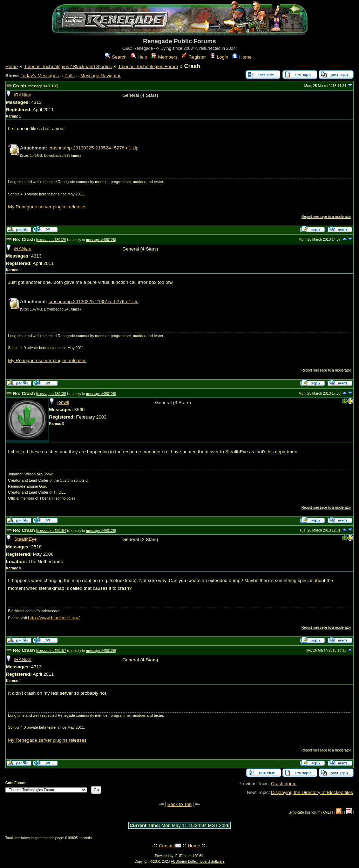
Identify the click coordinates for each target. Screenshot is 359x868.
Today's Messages (39, 76)
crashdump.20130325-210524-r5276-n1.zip (93, 148)
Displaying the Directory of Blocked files (312, 792)
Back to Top (179, 804)
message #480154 (52, 531)
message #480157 (52, 651)
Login (219, 57)
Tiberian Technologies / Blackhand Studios (68, 66)
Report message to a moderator (326, 217)
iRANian (23, 95)
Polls (70, 76)
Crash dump (284, 784)
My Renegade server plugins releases (47, 207)
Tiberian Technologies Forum (148, 66)
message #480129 (52, 240)
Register (194, 57)
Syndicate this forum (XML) (310, 812)
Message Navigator (100, 76)
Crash (20, 86)
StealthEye (25, 539)
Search (116, 57)
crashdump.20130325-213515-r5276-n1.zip (93, 302)
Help (139, 57)
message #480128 (43, 86)
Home (242, 57)
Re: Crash (24, 239)
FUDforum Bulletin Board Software (198, 862)
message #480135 (52, 394)
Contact (167, 846)
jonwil (63, 402)
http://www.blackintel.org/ (54, 618)
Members (164, 57)
